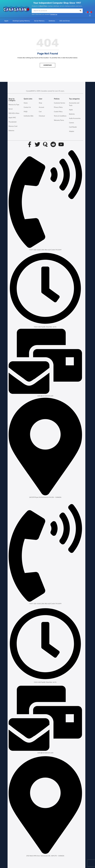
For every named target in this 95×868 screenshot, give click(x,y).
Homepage (48, 65)
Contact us (54, 14)
